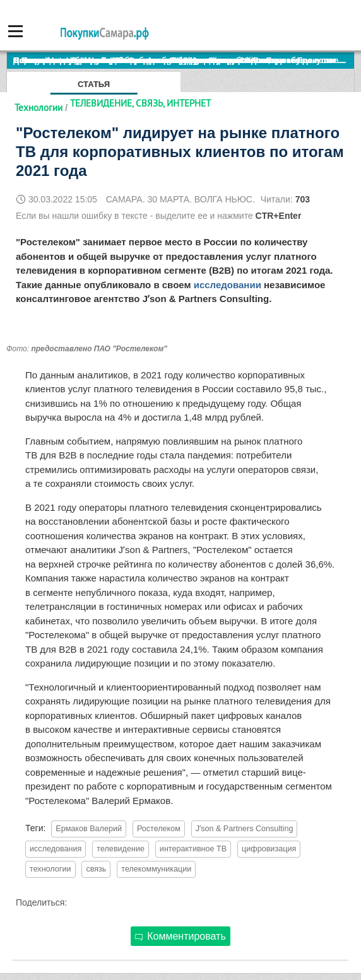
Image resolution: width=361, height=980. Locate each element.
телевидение (121, 849)
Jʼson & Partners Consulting (245, 829)
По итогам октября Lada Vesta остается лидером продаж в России (148, 60)
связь (96, 869)
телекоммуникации (156, 869)
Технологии (38, 108)
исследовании (228, 285)
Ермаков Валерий (89, 829)
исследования (56, 849)
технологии (50, 869)
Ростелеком (159, 829)
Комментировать (180, 936)
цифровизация (269, 849)
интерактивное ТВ (193, 849)
